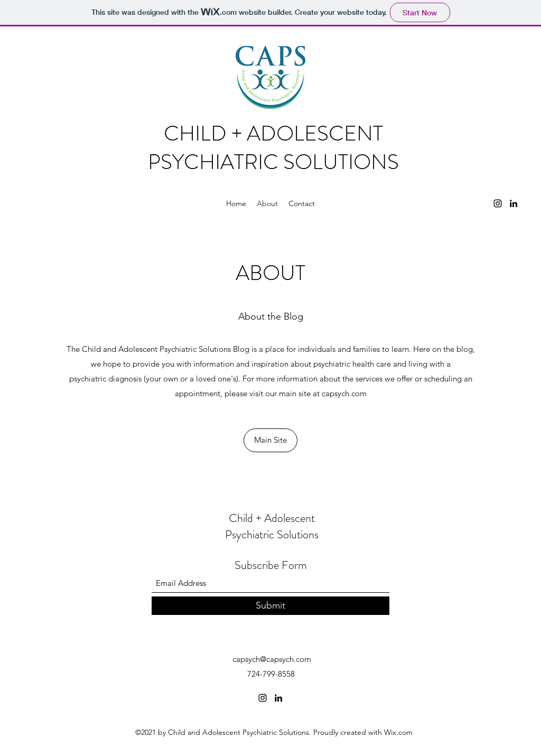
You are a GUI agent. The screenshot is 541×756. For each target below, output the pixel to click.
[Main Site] (270, 440)
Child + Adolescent (272, 518)
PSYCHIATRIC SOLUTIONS (273, 162)
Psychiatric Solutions (272, 534)
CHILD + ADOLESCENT (273, 133)
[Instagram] (498, 203)
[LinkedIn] (514, 203)
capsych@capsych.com (272, 659)
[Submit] (270, 606)
